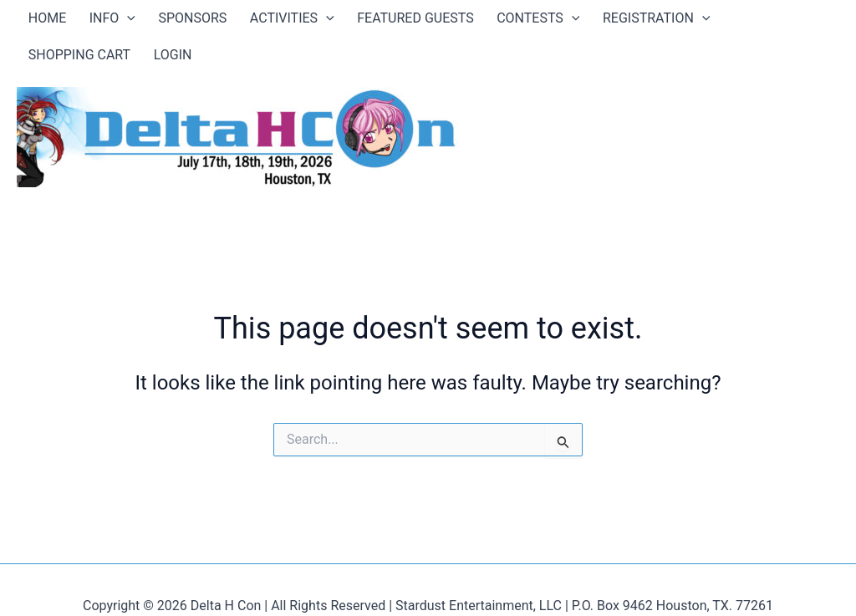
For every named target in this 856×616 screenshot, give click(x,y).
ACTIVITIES (241, 21)
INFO (90, 21)
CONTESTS (458, 21)
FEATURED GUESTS (349, 20)
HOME (40, 20)
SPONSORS (156, 20)
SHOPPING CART (675, 20)
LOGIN (753, 20)
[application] (105, 21)
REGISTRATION (561, 21)
